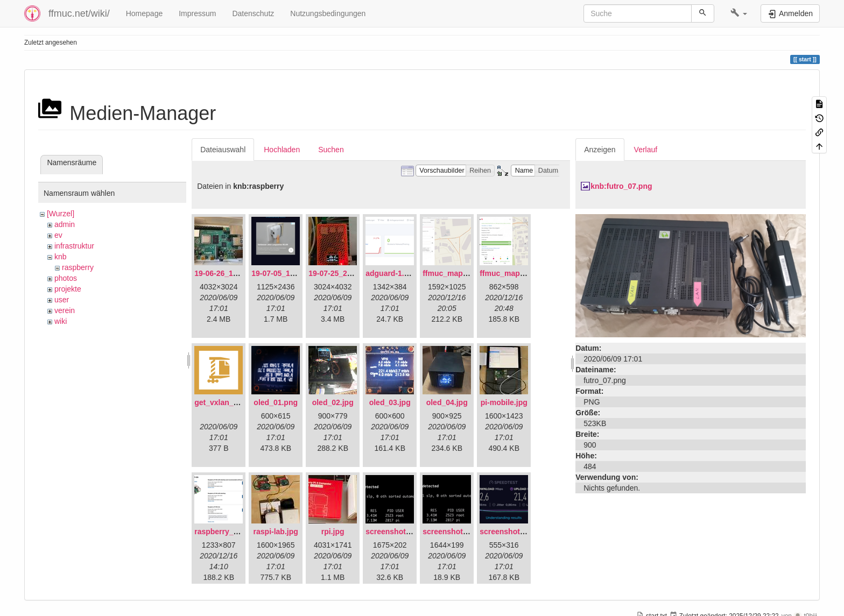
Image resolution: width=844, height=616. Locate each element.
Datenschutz (253, 13)
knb (61, 257)
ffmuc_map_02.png (514, 273)
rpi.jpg (333, 532)
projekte (68, 289)
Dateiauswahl (223, 150)
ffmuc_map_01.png (457, 273)
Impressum (197, 13)
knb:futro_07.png (621, 186)
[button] (739, 13)
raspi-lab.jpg (276, 532)
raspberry (78, 267)
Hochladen (282, 150)
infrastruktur (74, 246)
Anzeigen (600, 150)
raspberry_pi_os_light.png (242, 532)
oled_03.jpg (390, 402)
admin (65, 224)
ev (58, 235)
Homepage (145, 13)
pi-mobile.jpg (504, 402)
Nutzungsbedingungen (328, 13)
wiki (61, 321)
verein (65, 310)
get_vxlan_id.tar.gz (228, 402)
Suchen (331, 150)
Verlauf (646, 150)
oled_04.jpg (447, 402)
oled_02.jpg (333, 402)
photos (66, 278)
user (62, 300)
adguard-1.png (392, 273)
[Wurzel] (61, 214)
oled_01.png (276, 402)
